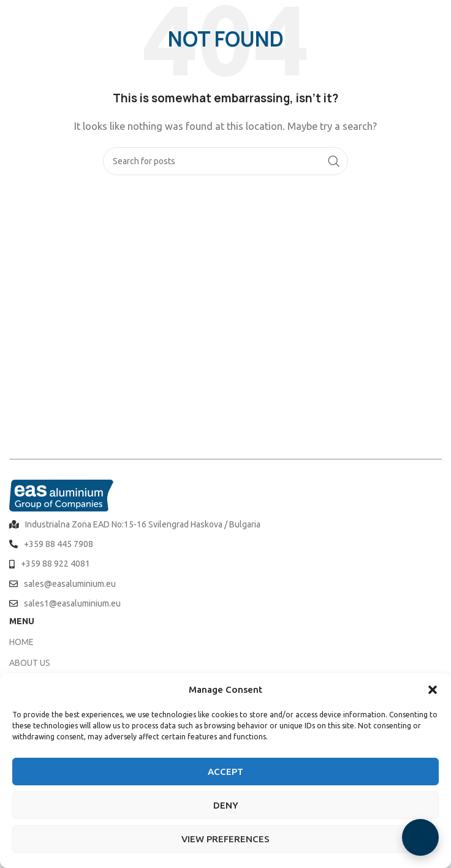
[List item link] (225, 524)
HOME (21, 642)
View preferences (225, 839)
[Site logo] (43, 17)
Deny (226, 805)
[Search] (225, 161)
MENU (22, 621)
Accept (225, 772)
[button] (433, 690)
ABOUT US (30, 663)
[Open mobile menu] (436, 18)
